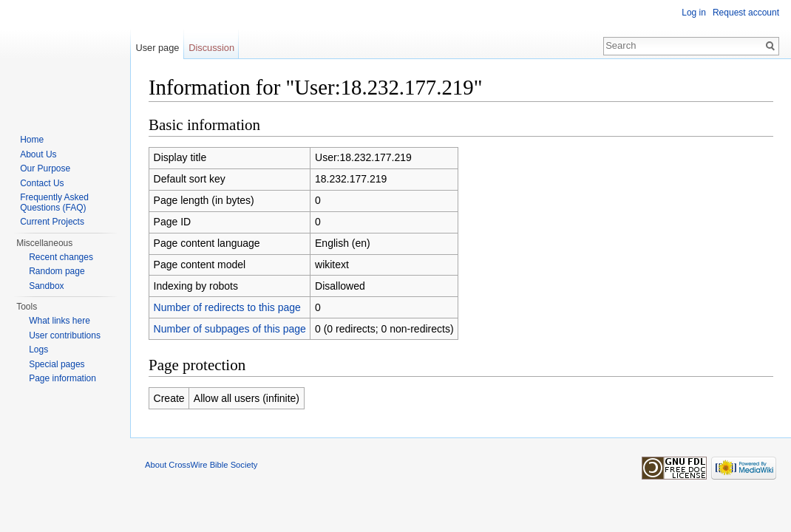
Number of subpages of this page (230, 329)
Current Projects (52, 222)
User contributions (65, 335)
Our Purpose (45, 168)
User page (157, 48)
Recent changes (61, 257)
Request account (746, 13)
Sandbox (46, 286)
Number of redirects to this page (227, 307)
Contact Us (42, 183)
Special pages (57, 364)
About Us (38, 154)
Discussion (211, 48)
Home (32, 140)
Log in (694, 13)
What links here (60, 321)
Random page (57, 271)
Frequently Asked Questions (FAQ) (54, 202)
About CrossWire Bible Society (201, 465)
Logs (38, 349)
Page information (62, 378)
